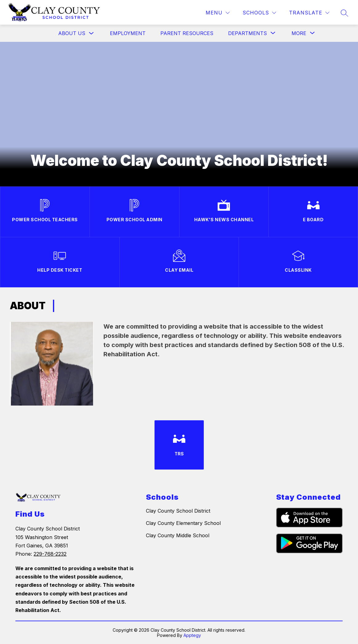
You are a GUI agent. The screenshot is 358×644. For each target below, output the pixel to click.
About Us (72, 33)
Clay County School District (178, 511)
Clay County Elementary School (183, 523)
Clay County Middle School (178, 535)
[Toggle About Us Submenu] (91, 33)
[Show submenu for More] (299, 33)
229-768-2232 (50, 554)
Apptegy (192, 635)
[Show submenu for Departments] (247, 33)
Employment (128, 33)
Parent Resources (187, 33)
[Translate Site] (309, 13)
